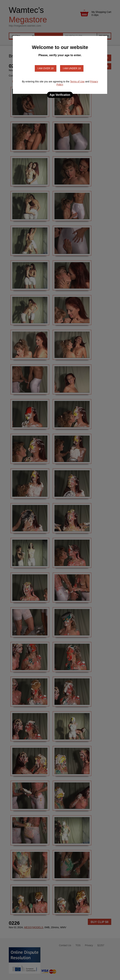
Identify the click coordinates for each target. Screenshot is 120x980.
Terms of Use (77, 82)
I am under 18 (72, 68)
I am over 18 (46, 68)
